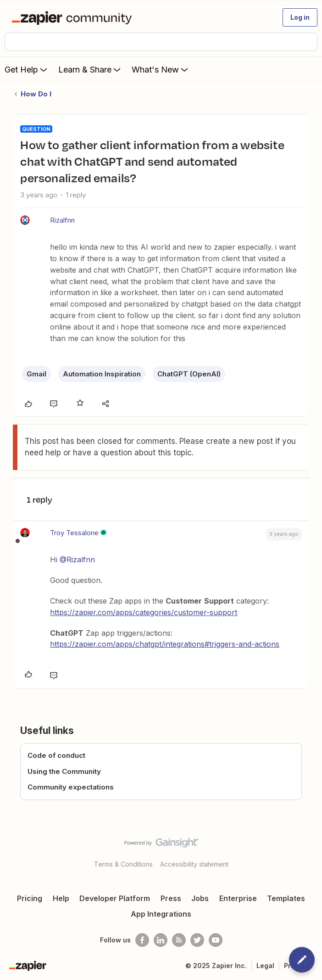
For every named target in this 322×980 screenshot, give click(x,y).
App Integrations (161, 914)
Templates (286, 898)
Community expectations (71, 787)
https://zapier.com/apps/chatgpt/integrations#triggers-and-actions (165, 644)
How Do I (36, 94)
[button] (300, 17)
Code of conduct (56, 755)
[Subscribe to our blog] (179, 940)
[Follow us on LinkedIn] (161, 940)
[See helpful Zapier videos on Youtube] (216, 940)
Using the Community (64, 771)
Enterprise (238, 898)
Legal (265, 966)
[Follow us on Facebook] (142, 940)
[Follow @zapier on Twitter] (197, 940)
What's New (161, 69)
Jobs (200, 898)
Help (61, 898)
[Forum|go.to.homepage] (74, 17)
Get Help (27, 69)
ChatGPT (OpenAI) (189, 374)
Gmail (36, 374)
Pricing (30, 898)
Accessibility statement (194, 864)
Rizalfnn (62, 220)
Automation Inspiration (102, 374)
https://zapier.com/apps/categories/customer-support (144, 612)
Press (171, 898)
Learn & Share (90, 69)
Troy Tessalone (74, 533)
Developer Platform (115, 898)
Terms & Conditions (123, 864)
